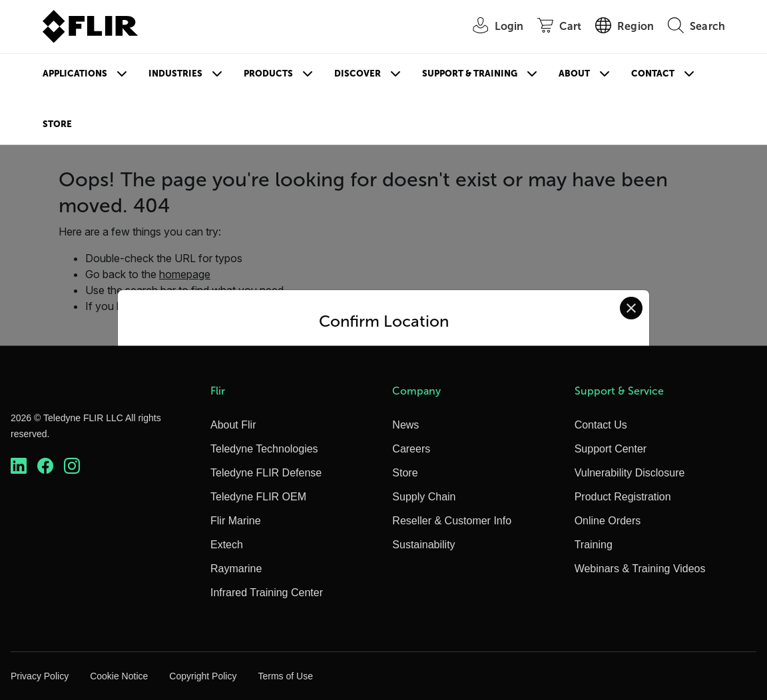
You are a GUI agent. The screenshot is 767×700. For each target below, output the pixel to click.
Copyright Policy (203, 676)
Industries (175, 74)
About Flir (233, 425)
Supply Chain (424, 497)
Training (594, 545)
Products (268, 74)
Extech (227, 545)
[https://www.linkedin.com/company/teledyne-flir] (19, 466)
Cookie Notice (119, 676)
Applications (75, 74)
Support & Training (470, 74)
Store (57, 124)
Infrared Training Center (267, 593)
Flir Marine (236, 521)
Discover (358, 74)
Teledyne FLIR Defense (266, 473)
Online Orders (608, 521)
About (574, 74)
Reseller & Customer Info (452, 521)
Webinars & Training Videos (640, 569)
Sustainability (423, 545)
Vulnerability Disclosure (630, 473)
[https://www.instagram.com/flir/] (72, 466)
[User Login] (491, 27)
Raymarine (236, 569)
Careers (411, 449)
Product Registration (623, 497)
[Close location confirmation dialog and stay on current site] (631, 308)
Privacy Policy (40, 676)
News (405, 425)
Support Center (611, 449)
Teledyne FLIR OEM (258, 497)
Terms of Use (285, 676)
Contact (653, 74)
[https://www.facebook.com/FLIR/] (45, 466)
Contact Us (601, 425)
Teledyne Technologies (264, 449)
